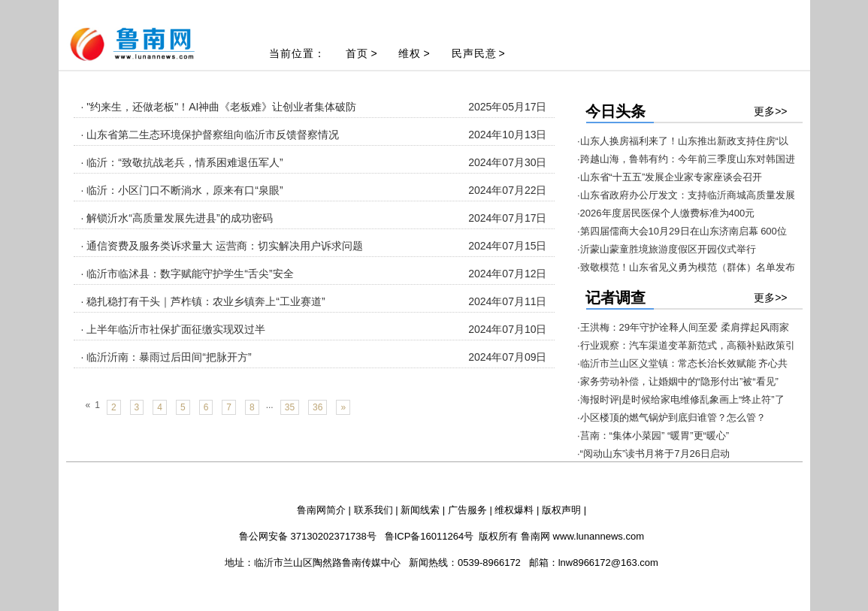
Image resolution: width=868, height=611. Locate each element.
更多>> (770, 111)
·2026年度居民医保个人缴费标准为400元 (666, 213)
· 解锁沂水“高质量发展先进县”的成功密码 (177, 218)
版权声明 (561, 510)
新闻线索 (420, 510)
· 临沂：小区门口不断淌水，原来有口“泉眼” (182, 190)
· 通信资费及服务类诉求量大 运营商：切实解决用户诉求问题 (222, 246)
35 (290, 407)
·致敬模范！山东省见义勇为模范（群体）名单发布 (686, 267)
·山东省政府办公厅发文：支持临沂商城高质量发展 (686, 195)
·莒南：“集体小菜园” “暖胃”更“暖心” (653, 436)
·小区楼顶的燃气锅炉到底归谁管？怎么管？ (671, 417)
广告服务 (467, 510)
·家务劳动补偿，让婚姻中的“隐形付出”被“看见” (678, 381)
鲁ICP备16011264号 (429, 536)
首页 (357, 53)
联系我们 (374, 510)
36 (318, 407)
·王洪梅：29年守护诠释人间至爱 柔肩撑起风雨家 (683, 327)
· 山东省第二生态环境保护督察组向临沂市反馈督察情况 (210, 135)
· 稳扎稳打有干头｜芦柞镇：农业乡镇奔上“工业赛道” (203, 301)
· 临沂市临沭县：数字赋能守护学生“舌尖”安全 (188, 274)
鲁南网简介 (321, 510)
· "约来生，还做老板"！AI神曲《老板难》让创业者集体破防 (219, 107)
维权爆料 (514, 510)
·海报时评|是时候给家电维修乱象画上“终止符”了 (681, 399)
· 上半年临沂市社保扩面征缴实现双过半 (174, 329)
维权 (410, 53)
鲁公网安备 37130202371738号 (308, 536)
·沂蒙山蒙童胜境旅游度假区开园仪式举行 (667, 249)
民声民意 (474, 53)
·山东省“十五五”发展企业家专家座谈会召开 (670, 177)
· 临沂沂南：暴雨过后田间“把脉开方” (166, 357)
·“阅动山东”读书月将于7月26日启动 (653, 454)
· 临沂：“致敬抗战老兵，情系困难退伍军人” (182, 162)
